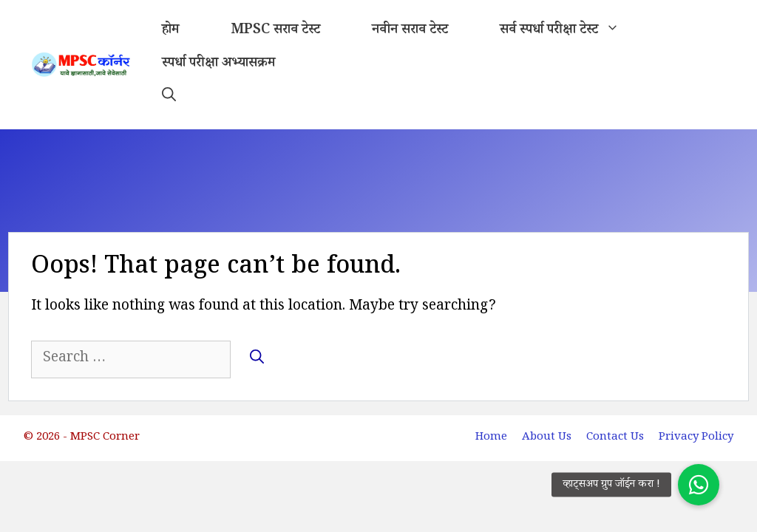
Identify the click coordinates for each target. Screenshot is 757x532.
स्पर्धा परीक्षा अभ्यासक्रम (218, 64)
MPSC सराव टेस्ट (275, 31)
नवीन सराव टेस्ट (410, 31)
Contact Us (615, 438)
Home (491, 438)
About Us (547, 438)
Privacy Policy (696, 438)
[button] (169, 98)
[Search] (257, 359)
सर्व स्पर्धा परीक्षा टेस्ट (573, 31)
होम (170, 31)
